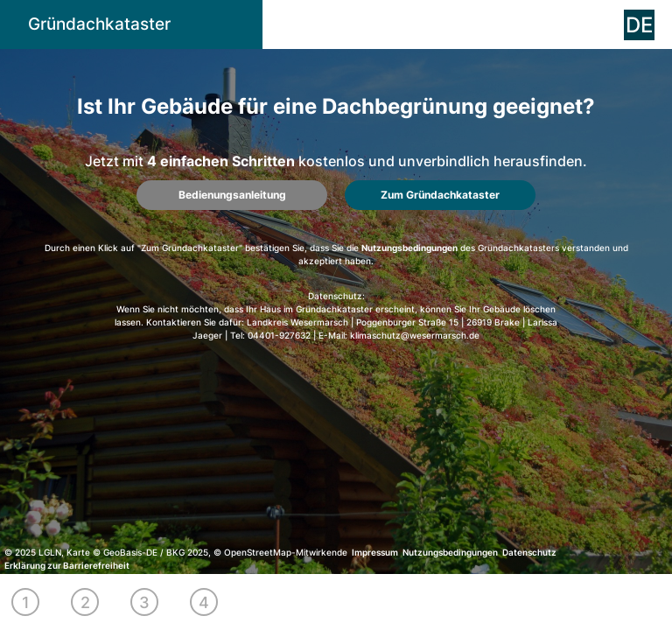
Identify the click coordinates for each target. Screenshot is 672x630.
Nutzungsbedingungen (409, 248)
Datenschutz (529, 552)
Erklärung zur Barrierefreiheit (67, 565)
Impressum (375, 552)
